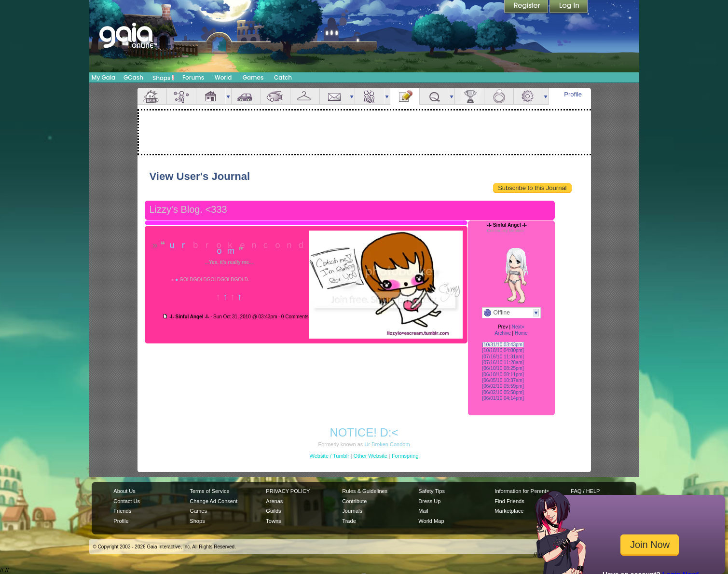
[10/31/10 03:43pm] (503, 345)
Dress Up (429, 501)
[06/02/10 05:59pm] (503, 386)
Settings (528, 96)
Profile (573, 94)
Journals (352, 511)
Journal (405, 96)
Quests (434, 96)
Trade (349, 521)
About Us (124, 491)
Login (569, 7)
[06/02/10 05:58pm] (503, 392)
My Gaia (103, 77)
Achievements (469, 96)
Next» (518, 327)
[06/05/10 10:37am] (503, 380)
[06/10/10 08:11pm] (503, 375)
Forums (193, 77)
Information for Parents (522, 491)
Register (527, 7)
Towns (273, 521)
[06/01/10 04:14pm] (503, 398)
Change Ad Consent (213, 501)
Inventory (305, 96)
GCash (133, 77)
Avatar (181, 96)
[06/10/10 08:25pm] (503, 368)
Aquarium (275, 96)
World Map (431, 521)
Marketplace (509, 511)
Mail (334, 96)
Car (246, 96)
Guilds (273, 511)
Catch (283, 77)
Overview (152, 96)
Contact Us (127, 501)
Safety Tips (432, 491)
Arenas (274, 501)
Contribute (354, 501)
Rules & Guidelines (365, 491)
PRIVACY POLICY (288, 491)
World (223, 77)
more (228, 96)
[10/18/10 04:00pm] (503, 350)
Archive (502, 333)
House (211, 96)
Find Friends (509, 501)
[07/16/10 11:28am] (503, 362)
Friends (370, 96)
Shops (163, 78)
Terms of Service (209, 491)
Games (253, 77)
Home (521, 333)
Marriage (499, 96)
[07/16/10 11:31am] (503, 357)
